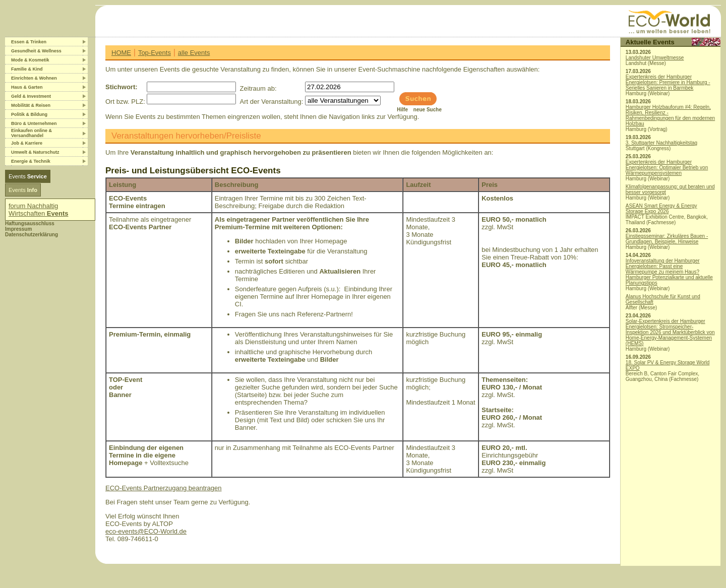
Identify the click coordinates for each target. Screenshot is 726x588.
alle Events (194, 53)
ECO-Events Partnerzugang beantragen (164, 488)
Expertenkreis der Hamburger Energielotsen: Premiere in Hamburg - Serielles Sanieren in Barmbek (668, 82)
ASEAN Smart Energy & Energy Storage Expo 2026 (661, 209)
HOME (121, 53)
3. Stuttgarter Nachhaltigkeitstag (661, 143)
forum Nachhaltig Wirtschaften (39, 210)
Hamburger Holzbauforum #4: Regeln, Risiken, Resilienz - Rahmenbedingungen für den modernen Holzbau (670, 115)
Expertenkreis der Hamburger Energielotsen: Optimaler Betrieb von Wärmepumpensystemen (667, 168)
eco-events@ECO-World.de (146, 531)
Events (28, 176)
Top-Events (155, 53)
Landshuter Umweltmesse (655, 58)
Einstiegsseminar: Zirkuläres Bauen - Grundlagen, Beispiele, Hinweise (667, 239)
